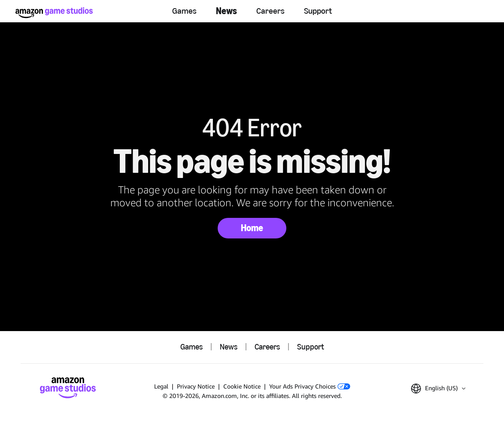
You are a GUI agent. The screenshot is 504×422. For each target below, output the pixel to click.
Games (184, 11)
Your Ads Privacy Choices (310, 386)
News (226, 11)
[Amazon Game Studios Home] (54, 13)
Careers (270, 11)
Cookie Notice (242, 386)
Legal (161, 386)
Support (318, 11)
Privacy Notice (196, 386)
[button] (438, 389)
